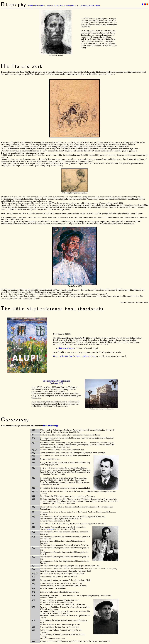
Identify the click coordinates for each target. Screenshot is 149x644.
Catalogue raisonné (87, 5)
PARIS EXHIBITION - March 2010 (65, 5)
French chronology (51, 426)
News (98, 5)
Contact (41, 5)
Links (48, 5)
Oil (35, 5)
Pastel (30, 5)
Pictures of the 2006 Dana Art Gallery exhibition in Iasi (74, 356)
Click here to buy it (65, 348)
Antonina (51, 529)
